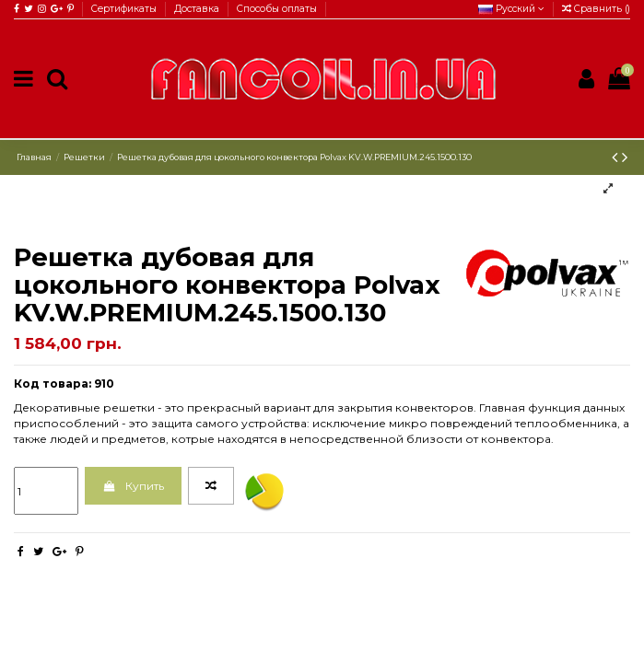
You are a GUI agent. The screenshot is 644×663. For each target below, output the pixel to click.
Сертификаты (125, 9)
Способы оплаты (277, 9)
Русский (511, 9)
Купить (133, 486)
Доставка (198, 9)
